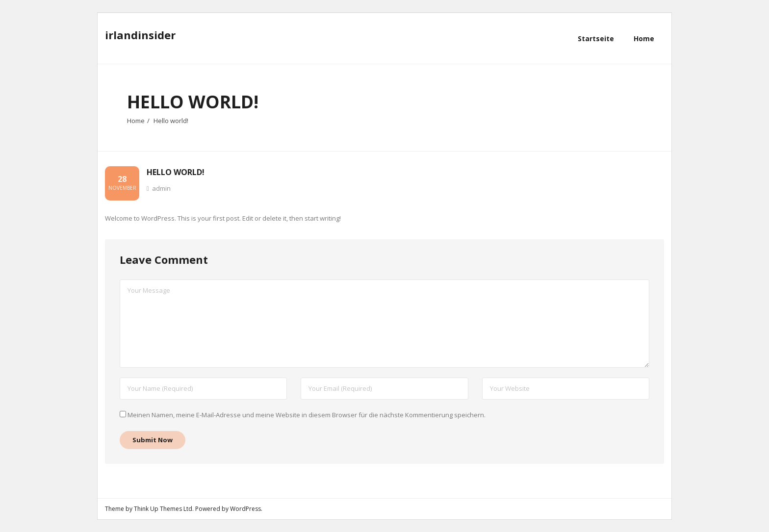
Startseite (596, 38)
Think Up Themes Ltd (163, 509)
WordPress (245, 509)
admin (161, 189)
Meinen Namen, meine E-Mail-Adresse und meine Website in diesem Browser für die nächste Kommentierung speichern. (307, 415)
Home (136, 121)
